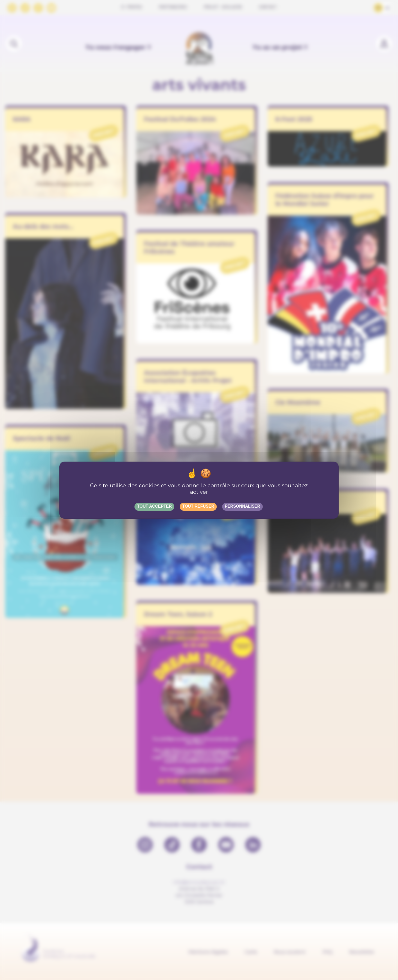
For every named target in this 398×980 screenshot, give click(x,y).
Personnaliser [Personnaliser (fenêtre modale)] (242, 506)
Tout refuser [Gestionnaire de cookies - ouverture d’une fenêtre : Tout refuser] (198, 506)
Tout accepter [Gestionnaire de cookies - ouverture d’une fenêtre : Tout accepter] (154, 506)
